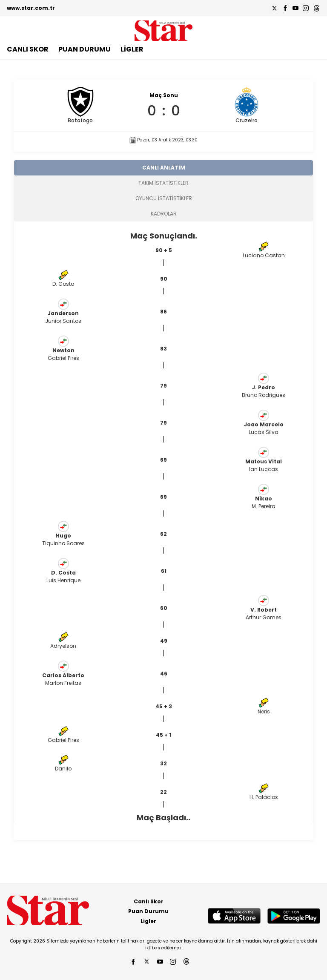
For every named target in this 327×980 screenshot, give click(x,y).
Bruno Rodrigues (264, 395)
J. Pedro (264, 387)
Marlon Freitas (63, 683)
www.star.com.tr (31, 8)
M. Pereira (264, 506)
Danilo (63, 769)
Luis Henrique (63, 580)
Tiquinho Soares (63, 543)
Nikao (264, 499)
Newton (63, 350)
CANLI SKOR (28, 49)
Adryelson (63, 646)
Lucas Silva (264, 432)
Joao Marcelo (264, 424)
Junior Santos (63, 321)
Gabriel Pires (63, 358)
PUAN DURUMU (85, 49)
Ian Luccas (264, 469)
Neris (264, 711)
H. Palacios (264, 797)
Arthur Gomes (264, 617)
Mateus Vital (264, 461)
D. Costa (63, 284)
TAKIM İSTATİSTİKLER (163, 183)
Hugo (63, 536)
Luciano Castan (264, 255)
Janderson (63, 313)
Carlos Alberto (63, 675)
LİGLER (132, 49)
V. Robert (264, 610)
